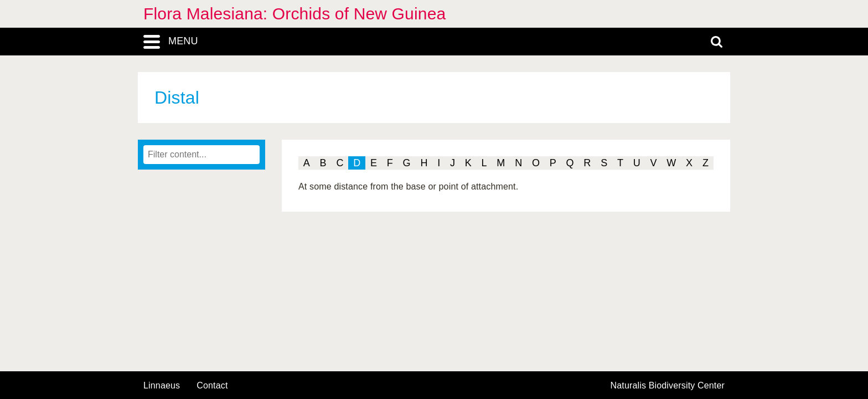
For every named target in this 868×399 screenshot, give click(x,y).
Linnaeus (162, 386)
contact (212, 385)
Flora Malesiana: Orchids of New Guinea (294, 14)
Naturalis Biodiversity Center (668, 386)
